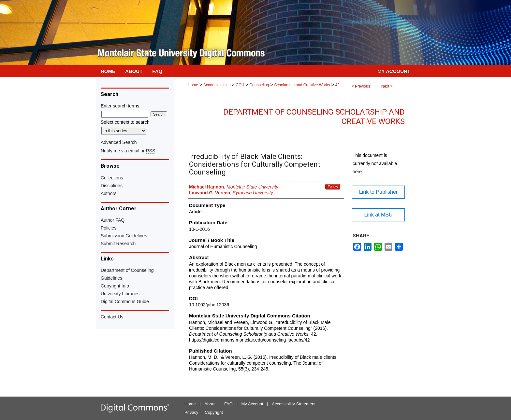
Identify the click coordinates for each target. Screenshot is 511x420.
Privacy (191, 412)
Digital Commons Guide (125, 301)
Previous (363, 86)
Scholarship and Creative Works (302, 85)
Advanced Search (119, 142)
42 (337, 85)
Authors (109, 193)
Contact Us (112, 317)
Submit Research (118, 244)
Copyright (214, 412)
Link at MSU (378, 215)
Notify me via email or (128, 151)
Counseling (259, 85)
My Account (252, 404)
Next (385, 86)
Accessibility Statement (294, 404)
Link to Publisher (378, 192)
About (210, 404)
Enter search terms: (121, 106)
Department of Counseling (127, 270)
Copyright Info (115, 286)
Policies (109, 228)
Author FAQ (113, 220)
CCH (240, 85)
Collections (112, 178)
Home (193, 85)
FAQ (228, 404)
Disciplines (112, 186)
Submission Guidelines (124, 236)
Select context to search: (126, 122)
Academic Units (217, 85)
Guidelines (111, 278)
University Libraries (120, 294)
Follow (333, 187)
